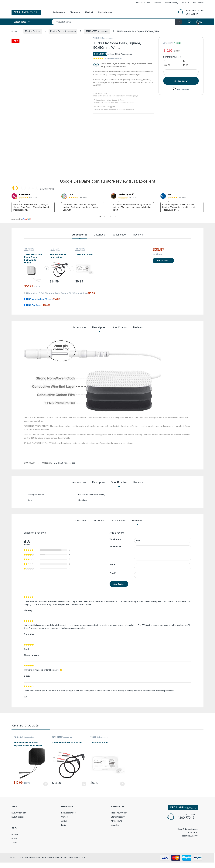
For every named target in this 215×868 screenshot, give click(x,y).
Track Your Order (119, 813)
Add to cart (183, 81)
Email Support (192, 14)
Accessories (80, 235)
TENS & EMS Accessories (97, 31)
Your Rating (115, 539)
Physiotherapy (105, 12)
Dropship (115, 825)
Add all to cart (163, 260)
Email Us (186, 3)
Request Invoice (68, 813)
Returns (15, 835)
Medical (89, 12)
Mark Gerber (25, 194)
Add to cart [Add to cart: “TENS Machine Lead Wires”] (84, 784)
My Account (198, 3)
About (64, 821)
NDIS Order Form (143, 3)
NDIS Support (17, 817)
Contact (65, 817)
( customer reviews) (113, 59)
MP (170, 194)
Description (100, 235)
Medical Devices (33, 31)
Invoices (158, 3)
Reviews (138, 235)
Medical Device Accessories (63, 31)
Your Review (115, 547)
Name (113, 564)
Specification (120, 235)
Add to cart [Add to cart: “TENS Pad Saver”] (122, 784)
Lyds (71, 194)
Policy (14, 838)
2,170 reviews (47, 189)
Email (113, 573)
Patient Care (59, 12)
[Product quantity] (181, 72)
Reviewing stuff (126, 194)
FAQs (64, 825)
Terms (14, 843)
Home (14, 31)
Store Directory (172, 3)
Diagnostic (75, 12)
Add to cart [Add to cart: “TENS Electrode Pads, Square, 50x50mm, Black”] (46, 784)
